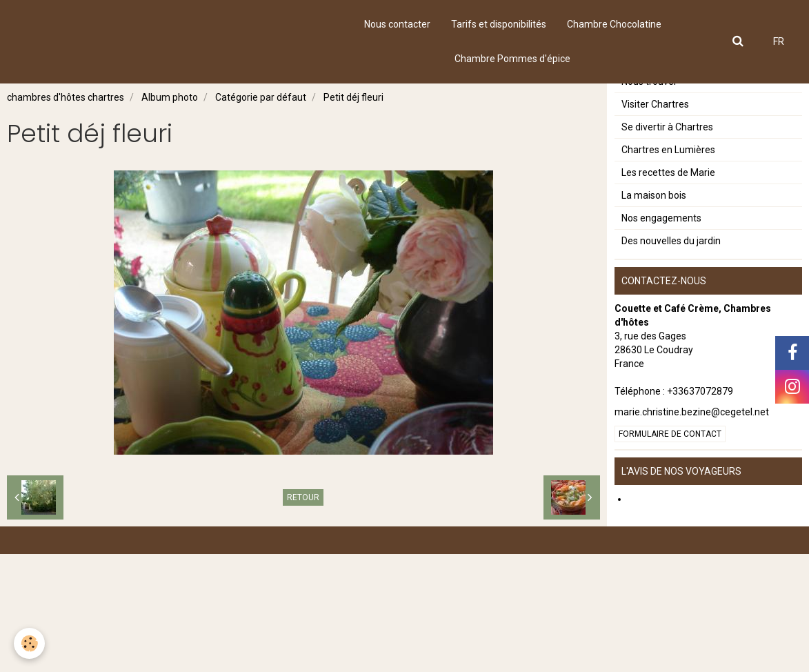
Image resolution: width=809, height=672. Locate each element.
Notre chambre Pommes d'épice (692, 131)
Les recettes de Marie (668, 290)
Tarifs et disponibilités (499, 24)
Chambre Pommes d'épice (512, 59)
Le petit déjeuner (658, 154)
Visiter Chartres (655, 222)
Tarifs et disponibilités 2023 (681, 177)
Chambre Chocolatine (614, 24)
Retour (303, 497)
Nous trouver (649, 199)
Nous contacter (397, 24)
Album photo (170, 97)
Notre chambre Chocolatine (681, 108)
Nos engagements (661, 336)
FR (779, 41)
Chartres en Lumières (668, 268)
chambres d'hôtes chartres (66, 97)
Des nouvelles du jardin (671, 359)
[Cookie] (29, 643)
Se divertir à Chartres (667, 245)
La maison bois (654, 313)
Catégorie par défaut (261, 97)
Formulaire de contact (670, 552)
